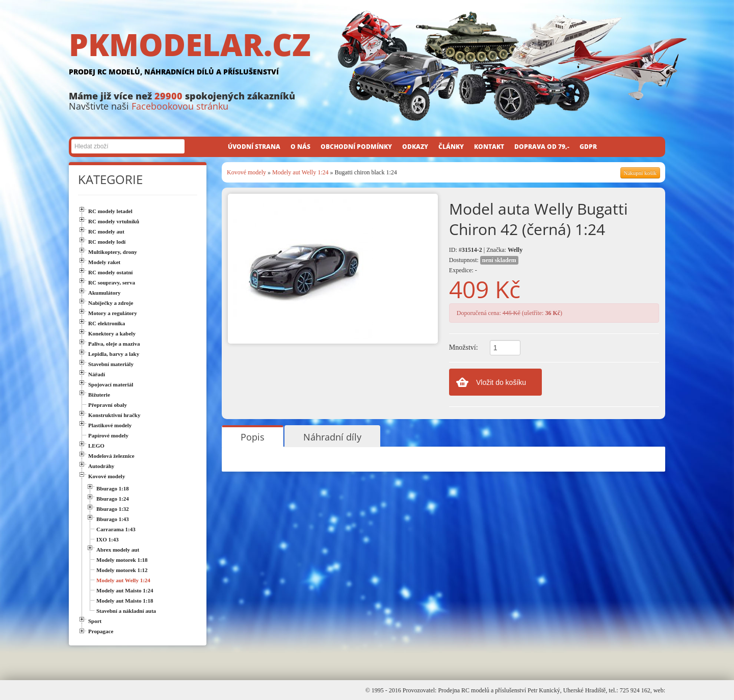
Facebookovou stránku (180, 106)
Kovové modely (246, 172)
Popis (253, 437)
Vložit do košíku (501, 382)
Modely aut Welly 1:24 (300, 172)
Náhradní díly (332, 437)
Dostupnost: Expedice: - (484, 265)
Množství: (464, 347)
